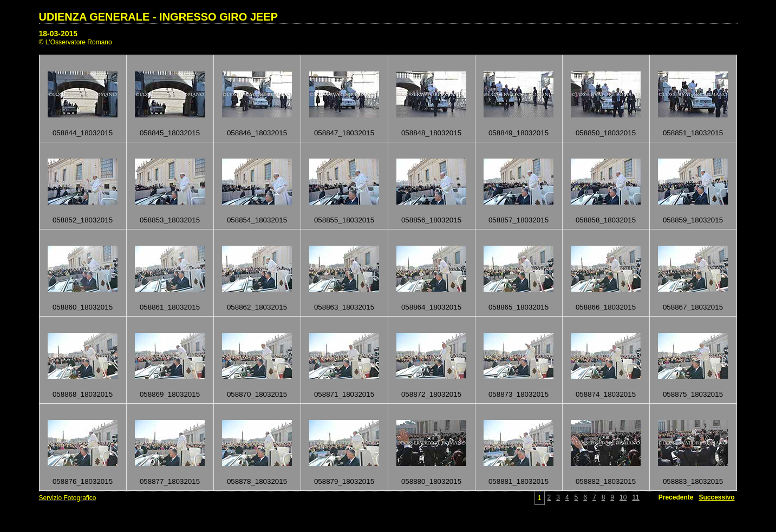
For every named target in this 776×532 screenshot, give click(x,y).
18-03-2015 (58, 34)
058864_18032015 (431, 307)
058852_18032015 (83, 220)
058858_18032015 (606, 220)
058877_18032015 (170, 481)
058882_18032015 (606, 481)
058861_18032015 (170, 307)
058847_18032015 (344, 133)
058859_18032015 (693, 220)
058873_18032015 (519, 394)
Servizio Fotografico (68, 498)
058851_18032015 (693, 133)
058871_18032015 (344, 394)
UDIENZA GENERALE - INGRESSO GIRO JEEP (159, 17)
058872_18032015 (431, 394)
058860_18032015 (83, 307)
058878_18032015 (257, 481)
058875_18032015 (693, 394)
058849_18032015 (519, 133)
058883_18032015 (693, 481)
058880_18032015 (431, 481)
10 (623, 497)
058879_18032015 (344, 481)
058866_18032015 (606, 307)
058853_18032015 (170, 220)
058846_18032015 (257, 133)
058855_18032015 (344, 220)
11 (635, 497)
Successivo (716, 497)
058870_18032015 (257, 394)
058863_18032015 (344, 307)
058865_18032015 (519, 307)
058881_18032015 (519, 481)
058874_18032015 (606, 394)
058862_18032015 (257, 307)
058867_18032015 (693, 307)
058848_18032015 (431, 133)
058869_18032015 (170, 394)
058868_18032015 (83, 394)
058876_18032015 (83, 481)
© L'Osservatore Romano (76, 42)
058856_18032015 (431, 220)
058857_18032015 (519, 220)
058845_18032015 (170, 133)
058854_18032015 (257, 220)
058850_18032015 (606, 133)
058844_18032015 (83, 133)
